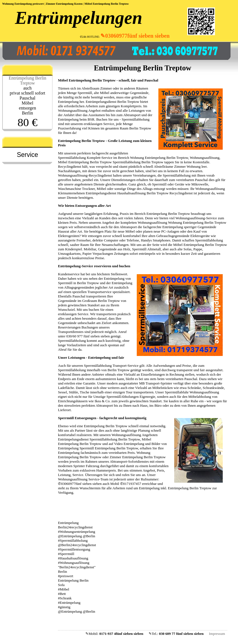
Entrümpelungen (79, 18)
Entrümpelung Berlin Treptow (27, 81)
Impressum (217, 634)
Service (28, 155)
